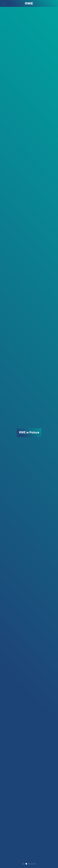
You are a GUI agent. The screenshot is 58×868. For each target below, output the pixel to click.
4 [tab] (32, 864)
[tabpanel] (29, 437)
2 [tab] (26, 864)
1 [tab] (24, 864)
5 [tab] (35, 864)
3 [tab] (29, 864)
